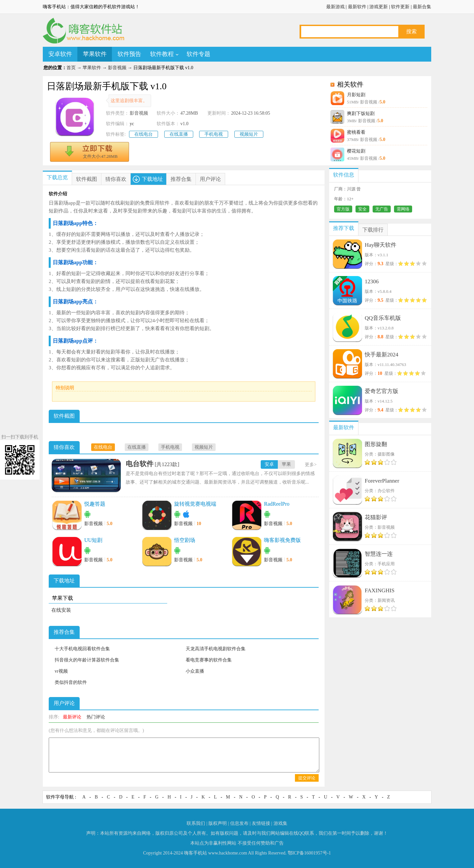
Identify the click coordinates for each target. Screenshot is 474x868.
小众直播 (195, 671)
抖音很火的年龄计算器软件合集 (87, 660)
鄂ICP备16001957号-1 (309, 853)
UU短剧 (93, 540)
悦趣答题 (95, 504)
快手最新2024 (382, 355)
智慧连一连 (379, 554)
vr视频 (61, 671)
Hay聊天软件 (381, 245)
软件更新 (400, 7)
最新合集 (422, 7)
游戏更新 (379, 7)
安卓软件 (60, 54)
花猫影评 (376, 517)
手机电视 (214, 134)
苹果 (286, 464)
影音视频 (117, 68)
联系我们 (196, 823)
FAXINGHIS (380, 590)
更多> (311, 465)
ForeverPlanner (382, 481)
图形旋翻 (376, 444)
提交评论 (307, 778)
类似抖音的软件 (71, 682)
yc (132, 124)
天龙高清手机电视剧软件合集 (216, 649)
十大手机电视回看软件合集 (82, 649)
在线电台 (144, 134)
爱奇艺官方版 (382, 391)
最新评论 (72, 717)
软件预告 (129, 54)
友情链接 (261, 823)
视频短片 (249, 134)
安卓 (269, 464)
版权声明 (218, 823)
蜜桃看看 (356, 132)
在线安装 (61, 610)
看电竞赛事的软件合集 (209, 660)
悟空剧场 (185, 540)
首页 (71, 68)
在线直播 (179, 134)
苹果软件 (95, 54)
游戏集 (280, 823)
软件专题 (198, 54)
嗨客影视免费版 (282, 540)
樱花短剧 (356, 151)
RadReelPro (277, 504)
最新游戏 (335, 7)
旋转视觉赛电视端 (195, 504)
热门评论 (96, 717)
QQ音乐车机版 (383, 318)
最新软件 (357, 7)
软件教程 (162, 54)
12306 (372, 281)
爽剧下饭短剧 (361, 113)
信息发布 (239, 823)
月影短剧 (356, 95)
